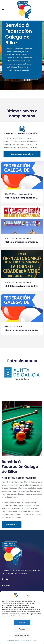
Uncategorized (25, 194)
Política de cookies (13, 641)
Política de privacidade (28, 641)
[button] (28, 595)
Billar (21, 326)
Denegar (22, 629)
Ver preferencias (22, 635)
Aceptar (22, 623)
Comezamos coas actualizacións (23, 330)
